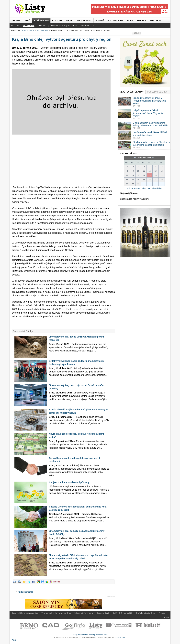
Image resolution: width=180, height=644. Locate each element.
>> (153, 158)
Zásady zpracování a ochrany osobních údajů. (90, 635)
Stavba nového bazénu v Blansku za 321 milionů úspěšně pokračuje (151, 143)
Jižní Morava (28, 31)
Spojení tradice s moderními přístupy (69, 482)
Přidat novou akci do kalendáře (144, 188)
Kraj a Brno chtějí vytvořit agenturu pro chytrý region (62, 39)
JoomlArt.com (120, 637)
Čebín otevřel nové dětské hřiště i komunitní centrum (150, 134)
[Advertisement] (64, 160)
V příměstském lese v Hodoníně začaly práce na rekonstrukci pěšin (150, 124)
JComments (111, 596)
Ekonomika (43, 31)
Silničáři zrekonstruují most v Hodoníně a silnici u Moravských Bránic (149, 101)
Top (167, 617)
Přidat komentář (25, 592)
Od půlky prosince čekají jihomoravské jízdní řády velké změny (148, 113)
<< (136, 158)
